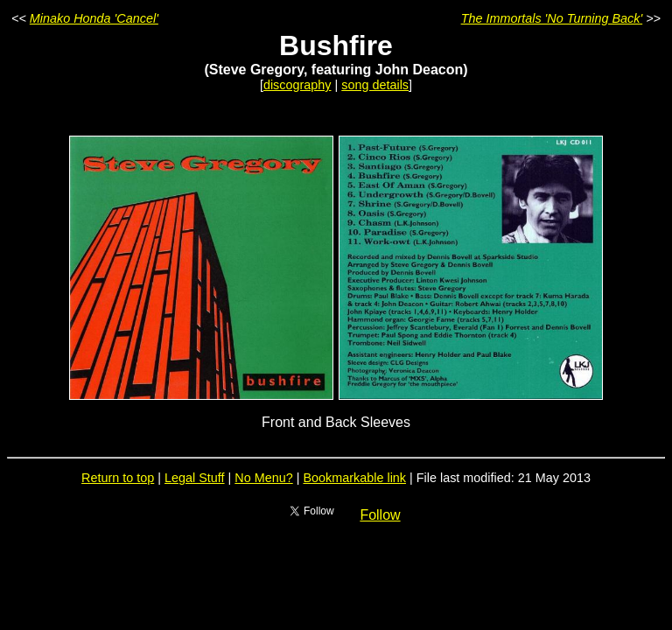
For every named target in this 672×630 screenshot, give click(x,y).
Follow (380, 515)
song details (375, 85)
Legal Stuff (195, 478)
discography (297, 85)
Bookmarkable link (354, 478)
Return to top (118, 478)
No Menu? (263, 478)
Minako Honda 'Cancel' (94, 18)
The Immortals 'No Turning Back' (552, 18)
